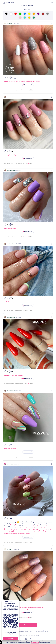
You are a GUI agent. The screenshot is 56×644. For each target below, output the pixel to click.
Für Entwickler (39, 631)
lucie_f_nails (10, 464)
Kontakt (46, 631)
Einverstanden (35, 643)
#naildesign (37, 530)
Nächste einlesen (28, 625)
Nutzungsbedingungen (23, 631)
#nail (33, 530)
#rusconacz (23, 528)
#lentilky (33, 526)
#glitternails (30, 609)
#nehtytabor (43, 528)
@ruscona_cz (13, 524)
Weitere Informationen (45, 643)
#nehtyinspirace (8, 534)
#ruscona (18, 528)
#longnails (13, 81)
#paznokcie (28, 81)
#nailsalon (35, 532)
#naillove (41, 532)
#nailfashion (7, 81)
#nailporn (43, 530)
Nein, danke (11, 639)
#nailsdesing (13, 155)
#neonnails (45, 526)
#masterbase (41, 607)
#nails (33, 81)
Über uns (32, 631)
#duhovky (37, 528)
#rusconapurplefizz (21, 609)
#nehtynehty (16, 534)
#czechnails (12, 528)
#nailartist (49, 530)
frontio (37, 635)
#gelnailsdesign (20, 81)
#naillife (6, 302)
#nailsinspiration (27, 530)
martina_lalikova (11, 97)
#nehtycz (22, 534)
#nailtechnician (13, 375)
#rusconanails (30, 528)
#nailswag (37, 81)
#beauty (15, 532)
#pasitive (6, 528)
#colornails (38, 526)
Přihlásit (31, 90)
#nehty (45, 532)
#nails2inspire (28, 532)
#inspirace (27, 534)
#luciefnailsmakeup (9, 530)
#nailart (20, 530)
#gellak (11, 532)
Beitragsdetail (27, 85)
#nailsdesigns (7, 228)
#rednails (20, 375)
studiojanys (10, 23)
